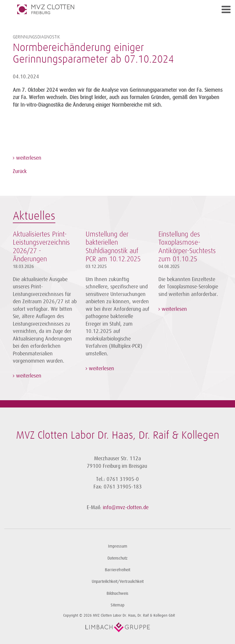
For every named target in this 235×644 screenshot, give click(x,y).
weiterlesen (28, 158)
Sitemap (117, 605)
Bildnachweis (117, 593)
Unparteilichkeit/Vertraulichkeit (118, 582)
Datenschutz (117, 558)
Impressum (118, 546)
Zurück (20, 171)
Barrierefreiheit (117, 570)
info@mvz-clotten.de (126, 507)
